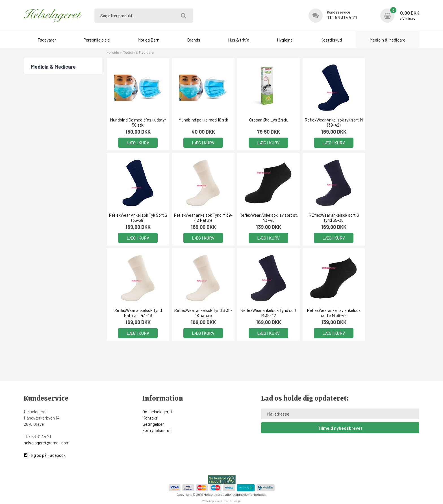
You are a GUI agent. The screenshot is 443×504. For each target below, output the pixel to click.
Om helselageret (157, 412)
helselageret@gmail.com (47, 443)
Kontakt (150, 418)
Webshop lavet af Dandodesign (221, 501)
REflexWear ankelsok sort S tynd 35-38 (263, 218)
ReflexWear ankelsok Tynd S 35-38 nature (389, 218)
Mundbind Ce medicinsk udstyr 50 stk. (137, 122)
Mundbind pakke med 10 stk (200, 120)
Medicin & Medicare (387, 40)
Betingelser (153, 424)
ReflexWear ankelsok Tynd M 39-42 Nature (137, 218)
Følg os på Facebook (45, 455)
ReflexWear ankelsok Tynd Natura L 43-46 (326, 218)
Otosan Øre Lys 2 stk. (263, 120)
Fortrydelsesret (157, 430)
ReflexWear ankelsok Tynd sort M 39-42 (137, 313)
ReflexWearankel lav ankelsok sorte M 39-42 (200, 313)
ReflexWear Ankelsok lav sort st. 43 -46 (200, 218)
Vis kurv (408, 19)
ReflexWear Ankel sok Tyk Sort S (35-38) (389, 122)
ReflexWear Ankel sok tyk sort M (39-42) (326, 122)
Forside (113, 52)
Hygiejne (285, 40)
